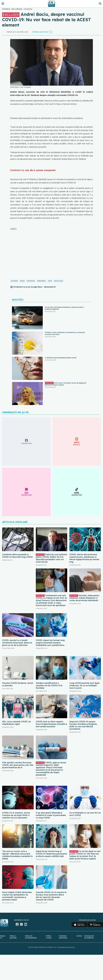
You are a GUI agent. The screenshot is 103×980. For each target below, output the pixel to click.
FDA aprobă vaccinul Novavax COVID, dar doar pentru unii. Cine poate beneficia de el (18, 765)
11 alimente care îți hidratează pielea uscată (61, 358)
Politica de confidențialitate (31, 937)
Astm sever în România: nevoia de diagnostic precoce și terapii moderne (66, 384)
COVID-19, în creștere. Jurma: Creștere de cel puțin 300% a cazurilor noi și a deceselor (16, 815)
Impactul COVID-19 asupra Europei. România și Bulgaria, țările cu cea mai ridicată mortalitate (83, 725)
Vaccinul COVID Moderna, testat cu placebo (18, 684)
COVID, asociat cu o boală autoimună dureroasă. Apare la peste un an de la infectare (17, 643)
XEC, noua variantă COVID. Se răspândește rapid (16, 723)
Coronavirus (28, 9)
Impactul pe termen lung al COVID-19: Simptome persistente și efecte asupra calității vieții (51, 854)
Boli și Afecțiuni (17, 9)
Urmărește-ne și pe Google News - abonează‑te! (34, 287)
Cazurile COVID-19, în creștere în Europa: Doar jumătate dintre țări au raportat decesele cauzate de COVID (51, 896)
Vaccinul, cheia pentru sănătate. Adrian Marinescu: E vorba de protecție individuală (84, 598)
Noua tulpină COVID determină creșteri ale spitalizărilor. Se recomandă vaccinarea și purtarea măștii (17, 896)
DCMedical (6, 9)
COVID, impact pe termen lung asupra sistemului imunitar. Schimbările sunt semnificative (50, 643)
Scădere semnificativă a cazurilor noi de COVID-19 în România (49, 685)
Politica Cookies (49, 937)
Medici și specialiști (13, 937)
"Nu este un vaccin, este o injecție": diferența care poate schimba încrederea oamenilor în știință (17, 855)
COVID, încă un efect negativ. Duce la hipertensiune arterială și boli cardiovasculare (51, 724)
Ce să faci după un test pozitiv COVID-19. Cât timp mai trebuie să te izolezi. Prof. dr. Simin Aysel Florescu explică (85, 855)
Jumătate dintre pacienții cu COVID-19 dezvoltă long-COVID (17, 556)
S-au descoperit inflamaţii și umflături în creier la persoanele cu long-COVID (51, 815)
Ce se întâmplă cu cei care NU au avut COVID (85, 814)
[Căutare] (100, 4)
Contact (79, 936)
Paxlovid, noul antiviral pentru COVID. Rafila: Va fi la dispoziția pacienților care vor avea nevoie (51, 558)
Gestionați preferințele (63, 937)
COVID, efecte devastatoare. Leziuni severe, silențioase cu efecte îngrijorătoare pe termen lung (84, 558)
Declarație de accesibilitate (89, 937)
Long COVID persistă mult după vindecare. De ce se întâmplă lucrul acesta (84, 685)
